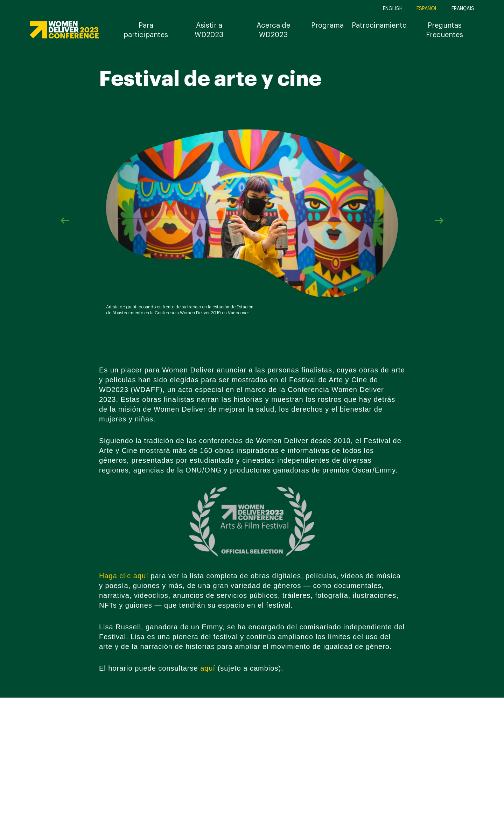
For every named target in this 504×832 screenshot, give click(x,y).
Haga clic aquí (124, 576)
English (393, 9)
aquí (208, 668)
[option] (252, 221)
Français (463, 9)
